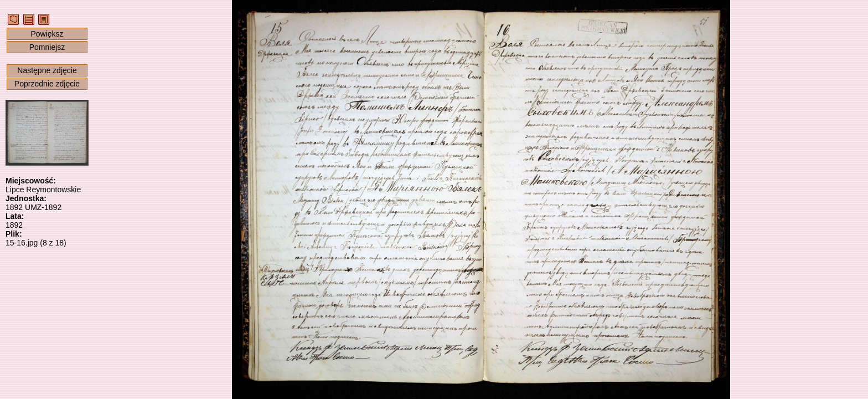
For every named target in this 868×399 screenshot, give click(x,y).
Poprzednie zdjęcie (47, 84)
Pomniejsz (47, 47)
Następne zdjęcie (47, 70)
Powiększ (47, 34)
